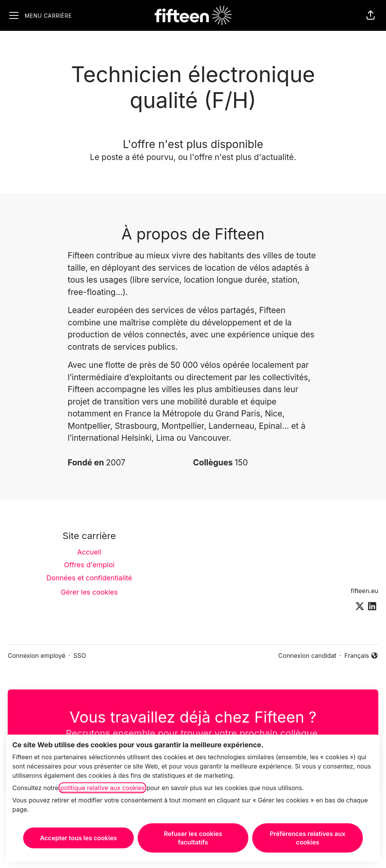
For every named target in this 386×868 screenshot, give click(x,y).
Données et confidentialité (89, 578)
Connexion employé (37, 656)
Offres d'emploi (89, 565)
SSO (80, 656)
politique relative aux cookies (102, 788)
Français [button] (361, 656)
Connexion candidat (308, 656)
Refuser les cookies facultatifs (193, 838)
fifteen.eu (364, 591)
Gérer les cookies (89, 592)
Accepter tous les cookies (79, 838)
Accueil (89, 552)
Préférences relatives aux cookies (308, 838)
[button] (371, 15)
